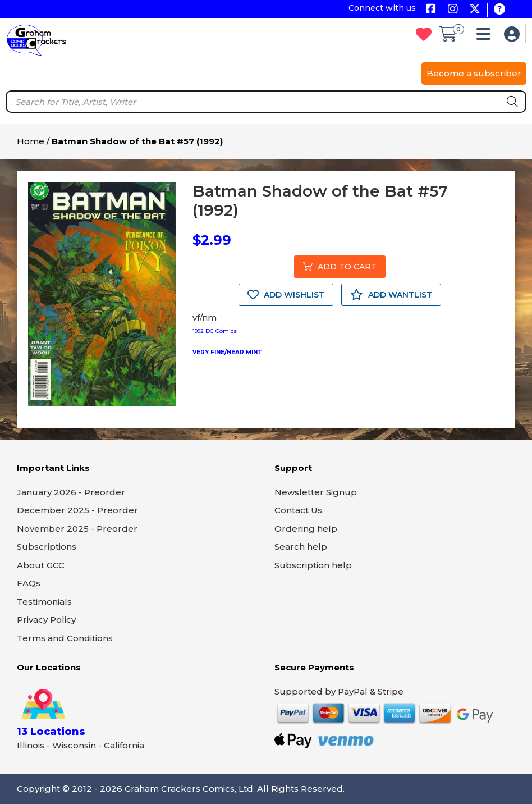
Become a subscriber (474, 73)
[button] (486, 37)
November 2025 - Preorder (77, 529)
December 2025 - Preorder (77, 510)
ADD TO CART (340, 267)
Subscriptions (47, 547)
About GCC (41, 565)
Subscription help (313, 565)
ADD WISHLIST (286, 295)
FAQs (29, 583)
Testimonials (44, 602)
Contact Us (298, 510)
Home (31, 141)
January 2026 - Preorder (71, 492)
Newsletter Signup (316, 492)
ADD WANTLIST (391, 295)
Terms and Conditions (65, 638)
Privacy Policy (46, 620)
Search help (301, 547)
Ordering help (306, 529)
